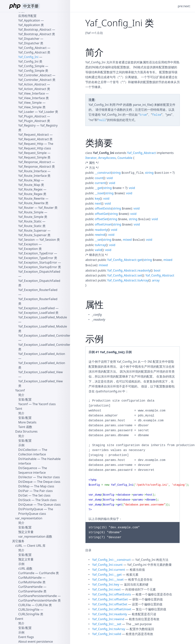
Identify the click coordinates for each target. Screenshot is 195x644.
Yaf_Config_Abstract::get (125, 260)
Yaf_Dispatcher (29, 39)
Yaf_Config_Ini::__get (107, 575)
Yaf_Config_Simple (31, 66)
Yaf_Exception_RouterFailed (38, 290)
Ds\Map (24, 486)
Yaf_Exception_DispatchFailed (39, 272)
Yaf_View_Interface (32, 93)
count (99, 178)
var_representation (29, 518)
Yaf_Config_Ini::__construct (111, 560)
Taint (19, 409)
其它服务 (18, 541)
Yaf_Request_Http (31, 144)
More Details (27, 422)
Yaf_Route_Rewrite (31, 198)
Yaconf (20, 390)
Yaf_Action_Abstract (32, 84)
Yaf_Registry (27, 125)
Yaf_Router (26, 208)
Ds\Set (23, 495)
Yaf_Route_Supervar (32, 230)
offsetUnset (103, 224)
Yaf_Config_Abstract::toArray (128, 280)
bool (157, 270)
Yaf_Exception (28, 244)
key (97, 198)
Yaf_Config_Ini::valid (107, 634)
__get (99, 188)
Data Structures (26, 431)
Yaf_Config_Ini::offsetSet (110, 604)
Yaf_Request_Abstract (34, 135)
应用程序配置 (27, 16)
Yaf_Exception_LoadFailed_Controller (44, 336)
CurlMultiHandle (30, 578)
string (116, 173)
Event (19, 619)
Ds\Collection (28, 450)
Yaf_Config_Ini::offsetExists (112, 594)
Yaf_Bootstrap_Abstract (35, 29)
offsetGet (102, 214)
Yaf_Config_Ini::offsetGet (110, 599)
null (102, 120)
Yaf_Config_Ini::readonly (110, 614)
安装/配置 (25, 399)
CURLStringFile (29, 610)
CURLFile (25, 605)
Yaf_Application (29, 20)
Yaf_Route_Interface (32, 171)
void (110, 178)
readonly (101, 230)
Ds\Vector (25, 477)
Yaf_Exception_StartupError (38, 262)
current (100, 183)
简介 (21, 395)
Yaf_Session (27, 240)
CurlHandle (26, 573)
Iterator (91, 158)
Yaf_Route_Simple (31, 212)
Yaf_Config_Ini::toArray (109, 629)
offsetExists (103, 208)
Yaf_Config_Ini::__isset (108, 579)
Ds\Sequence (28, 468)
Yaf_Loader (26, 112)
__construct (103, 173)
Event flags (26, 637)
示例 (21, 445)
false (157, 115)
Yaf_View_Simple (30, 103)
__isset (99, 193)
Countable (125, 158)
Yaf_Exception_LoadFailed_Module (43, 317)
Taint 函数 (25, 427)
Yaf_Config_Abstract (141, 153)
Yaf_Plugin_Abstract (32, 116)
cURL (19, 546)
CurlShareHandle (30, 587)
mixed (127, 240)
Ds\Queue (26, 505)
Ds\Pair (24, 491)
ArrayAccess (107, 158)
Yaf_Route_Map (29, 180)
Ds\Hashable (27, 459)
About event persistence (36, 642)
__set (98, 240)
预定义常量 (26, 532)
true (143, 115)
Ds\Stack (24, 500)
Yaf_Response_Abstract (35, 162)
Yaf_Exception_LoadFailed (36, 308)
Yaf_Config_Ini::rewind (108, 619)
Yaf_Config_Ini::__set (107, 624)
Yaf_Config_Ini (28, 57)
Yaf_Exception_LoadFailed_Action (42, 354)
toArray (100, 245)
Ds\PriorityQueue (31, 509)
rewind (100, 235)
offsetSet (101, 219)
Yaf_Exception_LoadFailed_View (40, 372)
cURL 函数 (25, 568)
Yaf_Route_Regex (30, 189)
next (98, 203)
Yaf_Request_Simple (32, 153)
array (156, 280)
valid (98, 250)
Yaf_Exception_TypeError (36, 253)
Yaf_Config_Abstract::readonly (129, 270)
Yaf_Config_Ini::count (107, 565)
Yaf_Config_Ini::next (106, 589)
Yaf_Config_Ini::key (106, 584)
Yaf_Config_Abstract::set (125, 275)
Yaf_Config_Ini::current (109, 570)
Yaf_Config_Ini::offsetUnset (112, 609)
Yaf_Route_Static (30, 221)
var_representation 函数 (35, 536)
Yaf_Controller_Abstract (35, 75)
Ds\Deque (25, 482)
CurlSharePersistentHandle (38, 596)
